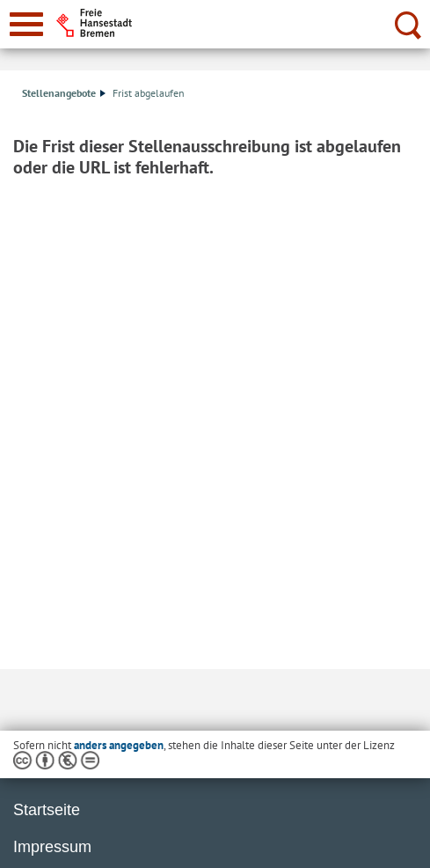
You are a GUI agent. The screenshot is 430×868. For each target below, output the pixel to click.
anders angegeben (119, 745)
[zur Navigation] (26, 24)
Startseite (47, 810)
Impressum (52, 847)
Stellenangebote (64, 93)
